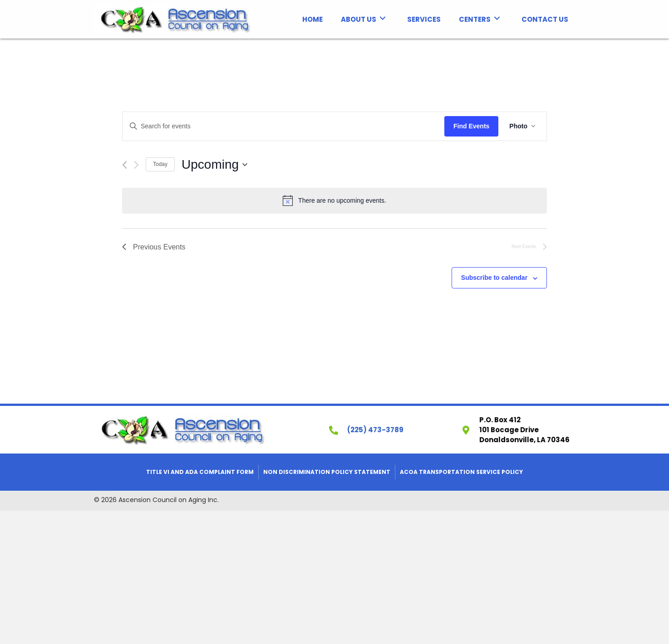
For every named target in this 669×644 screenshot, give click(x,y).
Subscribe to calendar (494, 278)
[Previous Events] (125, 165)
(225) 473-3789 (375, 430)
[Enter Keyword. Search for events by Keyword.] (283, 126)
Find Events (471, 126)
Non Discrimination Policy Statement (327, 472)
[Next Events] (136, 165)
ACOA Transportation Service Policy (461, 472)
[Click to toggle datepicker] (214, 165)
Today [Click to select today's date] (160, 164)
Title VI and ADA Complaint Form (200, 472)
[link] (312, 18)
